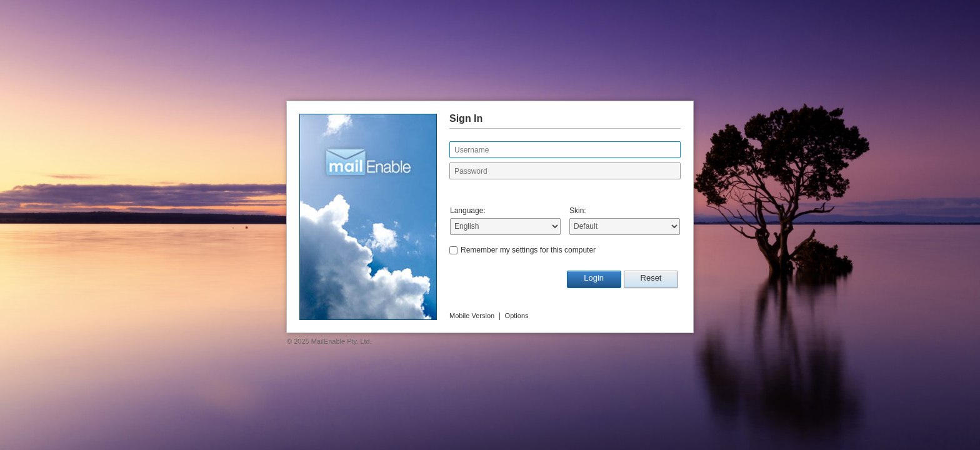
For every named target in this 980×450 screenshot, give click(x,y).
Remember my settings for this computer (528, 250)
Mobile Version (472, 316)
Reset (651, 278)
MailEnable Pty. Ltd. (342, 341)
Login (594, 278)
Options (517, 316)
